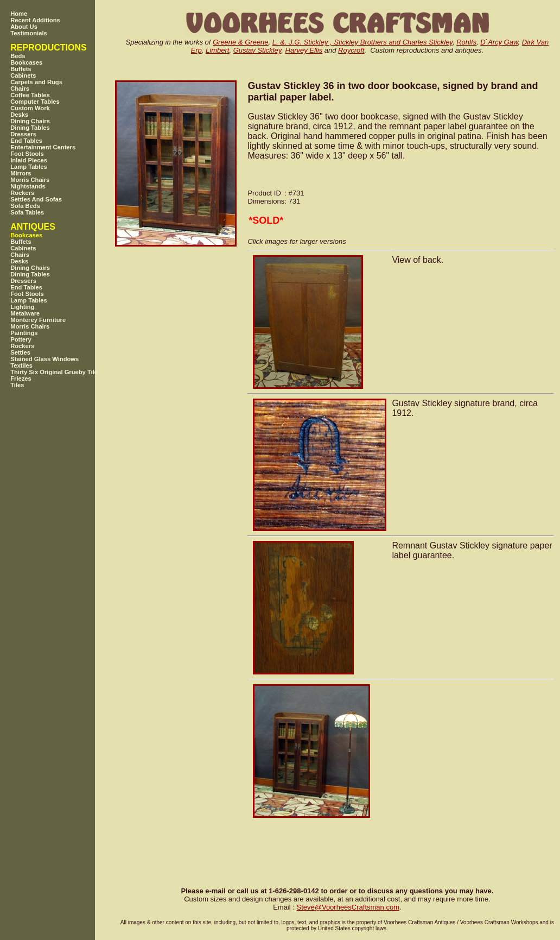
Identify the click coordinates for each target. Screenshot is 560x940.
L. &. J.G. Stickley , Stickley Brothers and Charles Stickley (362, 42)
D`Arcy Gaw (499, 42)
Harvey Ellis (304, 50)
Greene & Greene (241, 42)
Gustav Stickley (257, 50)
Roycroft (351, 50)
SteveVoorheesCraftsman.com (348, 907)
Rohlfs (466, 42)
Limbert (217, 50)
